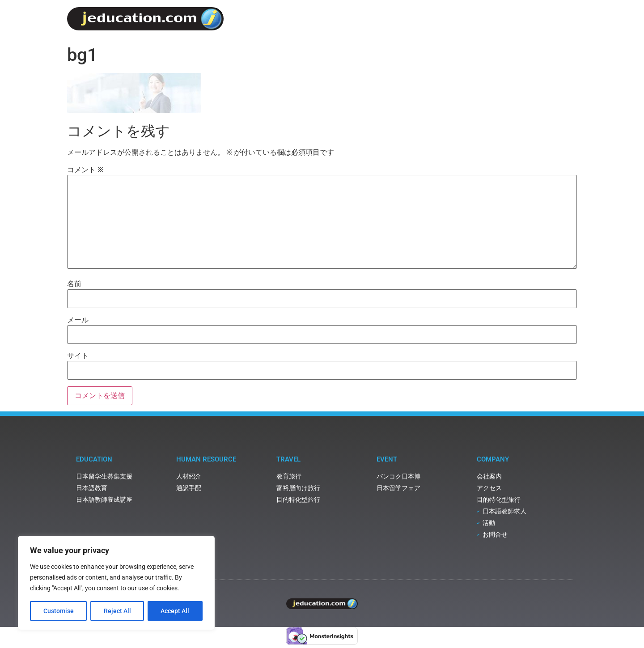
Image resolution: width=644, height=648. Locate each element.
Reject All (117, 611)
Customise (59, 611)
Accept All (175, 611)
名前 (74, 284)
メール (78, 320)
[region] (116, 583)
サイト (78, 356)
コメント (85, 170)
